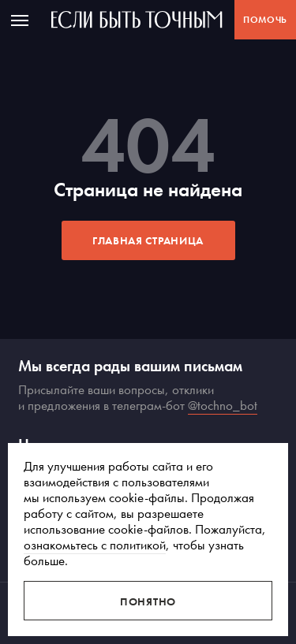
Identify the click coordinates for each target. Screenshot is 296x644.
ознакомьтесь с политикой (95, 545)
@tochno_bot (223, 405)
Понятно (148, 601)
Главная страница (148, 240)
